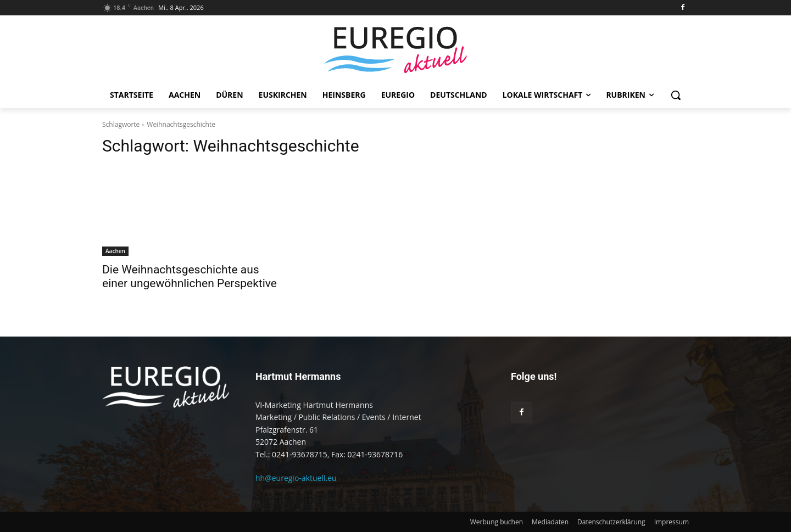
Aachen (115, 251)
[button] (676, 95)
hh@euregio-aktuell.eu (296, 478)
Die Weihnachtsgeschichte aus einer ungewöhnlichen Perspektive (190, 276)
